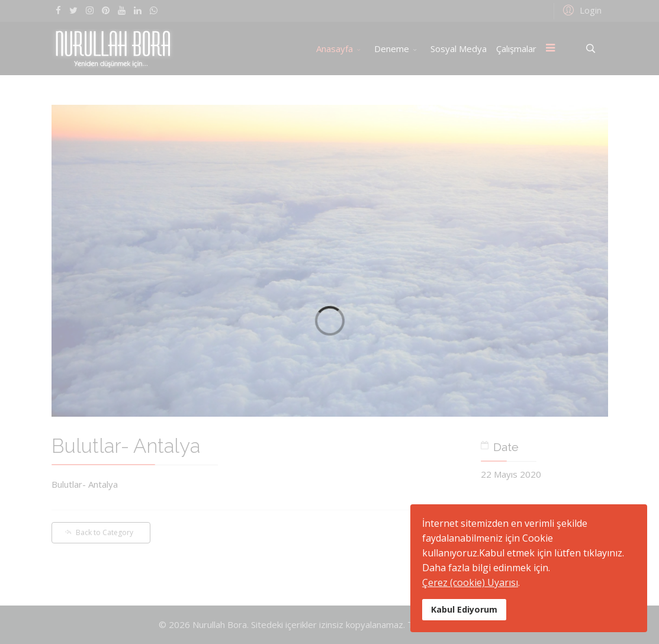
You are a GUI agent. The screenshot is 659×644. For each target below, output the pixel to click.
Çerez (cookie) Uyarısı (470, 582)
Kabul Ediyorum (464, 609)
